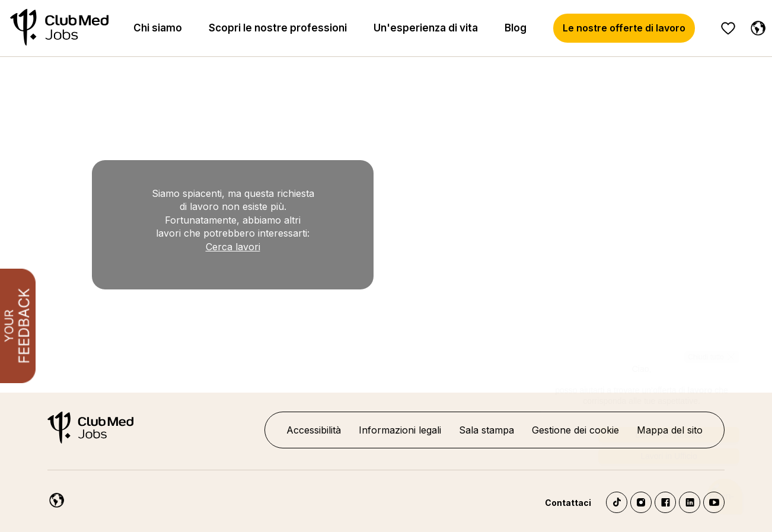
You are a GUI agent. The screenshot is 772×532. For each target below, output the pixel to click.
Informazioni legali (400, 430)
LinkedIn (690, 502)
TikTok (617, 502)
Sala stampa (487, 430)
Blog (516, 28)
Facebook (665, 502)
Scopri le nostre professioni (278, 28)
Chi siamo (158, 28)
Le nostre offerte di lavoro (624, 28)
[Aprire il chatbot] (725, 496)
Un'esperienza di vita (426, 28)
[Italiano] (755, 26)
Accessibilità (314, 430)
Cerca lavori (233, 247)
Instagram (641, 502)
